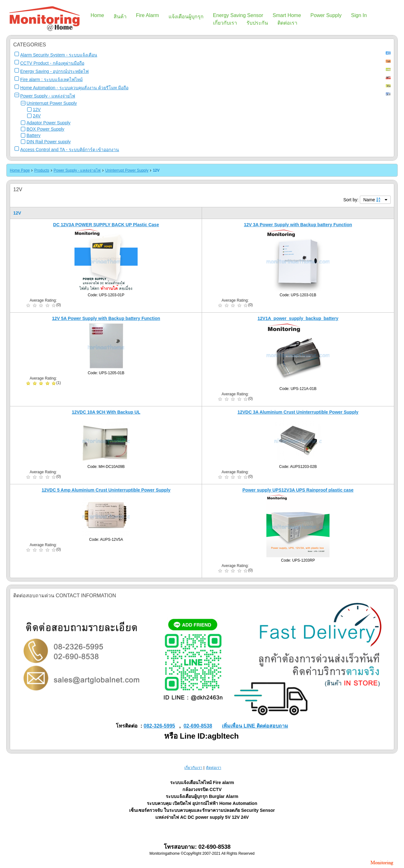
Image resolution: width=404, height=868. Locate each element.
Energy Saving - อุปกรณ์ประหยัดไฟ (55, 71)
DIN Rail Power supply (49, 142)
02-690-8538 (198, 726)
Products (42, 170)
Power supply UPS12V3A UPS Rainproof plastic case (298, 490)
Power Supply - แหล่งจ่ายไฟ (48, 96)
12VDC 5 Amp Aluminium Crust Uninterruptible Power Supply (106, 490)
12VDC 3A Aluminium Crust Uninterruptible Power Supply (298, 412)
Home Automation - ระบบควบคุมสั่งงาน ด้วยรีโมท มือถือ (74, 88)
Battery (33, 135)
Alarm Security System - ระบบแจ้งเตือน (59, 55)
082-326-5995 (159, 726)
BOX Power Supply (45, 129)
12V (37, 109)
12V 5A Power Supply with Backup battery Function (106, 318)
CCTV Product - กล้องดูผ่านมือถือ (52, 63)
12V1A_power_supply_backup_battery (298, 318)
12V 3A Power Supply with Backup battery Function (298, 225)
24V (37, 116)
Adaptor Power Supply (48, 123)
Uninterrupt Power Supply (52, 103)
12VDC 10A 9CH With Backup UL (106, 412)
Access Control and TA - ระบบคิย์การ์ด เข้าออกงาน (70, 150)
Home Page (20, 170)
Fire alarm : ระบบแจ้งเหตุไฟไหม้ (51, 80)
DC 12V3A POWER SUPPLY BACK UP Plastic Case (106, 225)
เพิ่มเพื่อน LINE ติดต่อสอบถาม (255, 726)
